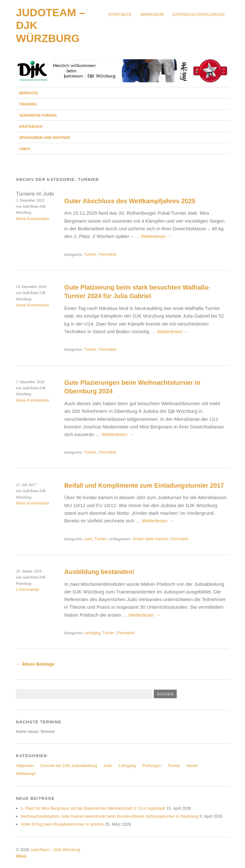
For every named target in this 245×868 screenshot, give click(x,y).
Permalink (108, 255)
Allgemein (25, 766)
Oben (21, 856)
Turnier (90, 255)
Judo (88, 539)
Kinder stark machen (150, 539)
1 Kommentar (28, 590)
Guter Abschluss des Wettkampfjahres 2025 (130, 201)
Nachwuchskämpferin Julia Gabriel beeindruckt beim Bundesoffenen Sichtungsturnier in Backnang (110, 816)
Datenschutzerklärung (199, 15)
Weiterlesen (156, 236)
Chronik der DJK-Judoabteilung (69, 766)
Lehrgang (92, 633)
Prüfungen (152, 766)
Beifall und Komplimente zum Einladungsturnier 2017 (144, 485)
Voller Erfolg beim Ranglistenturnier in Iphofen (62, 824)
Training (28, 104)
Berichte (29, 93)
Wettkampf (26, 774)
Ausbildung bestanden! (99, 572)
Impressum (152, 15)
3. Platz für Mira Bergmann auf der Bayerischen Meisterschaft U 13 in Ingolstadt (93, 808)
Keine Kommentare (33, 219)
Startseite (120, 15)
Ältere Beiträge (35, 664)
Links (25, 149)
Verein (192, 766)
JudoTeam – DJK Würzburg (55, 850)
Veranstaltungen (38, 115)
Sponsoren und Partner (45, 138)
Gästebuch (31, 126)
